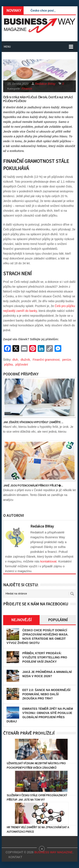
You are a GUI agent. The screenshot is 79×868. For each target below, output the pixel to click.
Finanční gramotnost (46, 360)
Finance (27, 89)
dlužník (25, 360)
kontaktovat (49, 561)
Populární (58, 620)
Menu (7, 47)
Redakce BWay (45, 84)
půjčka (8, 364)
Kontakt (15, 857)
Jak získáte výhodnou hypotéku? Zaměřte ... (33, 422)
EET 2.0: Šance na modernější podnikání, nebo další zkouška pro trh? (46, 694)
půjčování (22, 364)
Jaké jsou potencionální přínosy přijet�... (33, 485)
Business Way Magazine (54, 852)
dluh (15, 360)
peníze (67, 360)
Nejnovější (21, 620)
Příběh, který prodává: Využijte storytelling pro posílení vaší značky (45, 657)
